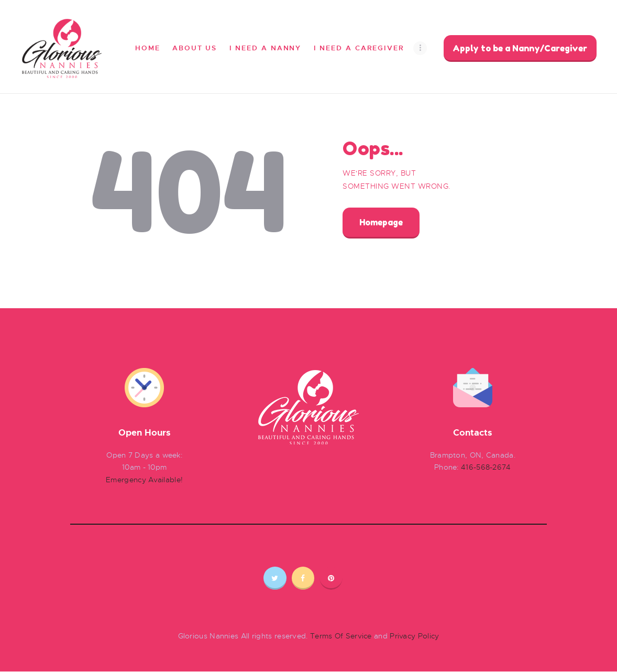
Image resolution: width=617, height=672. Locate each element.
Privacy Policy (414, 636)
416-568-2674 (486, 467)
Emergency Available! (144, 480)
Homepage (381, 222)
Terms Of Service (341, 636)
